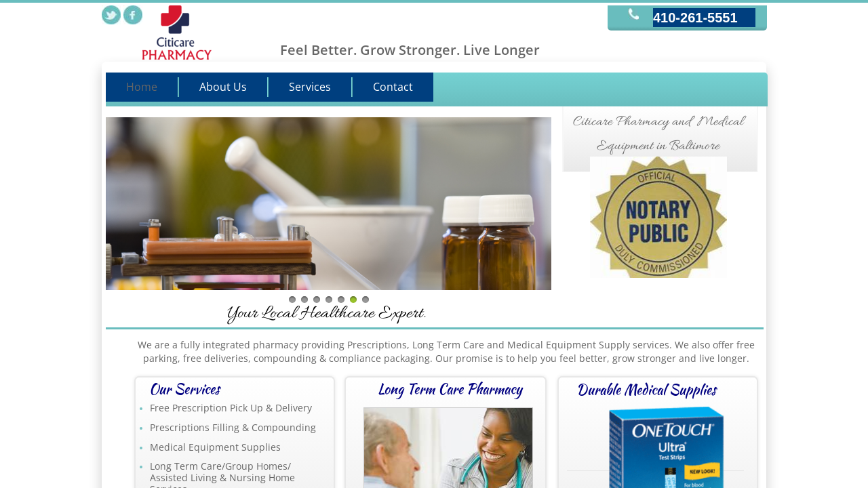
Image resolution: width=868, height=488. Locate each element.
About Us (223, 87)
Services (310, 87)
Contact (393, 87)
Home (142, 87)
